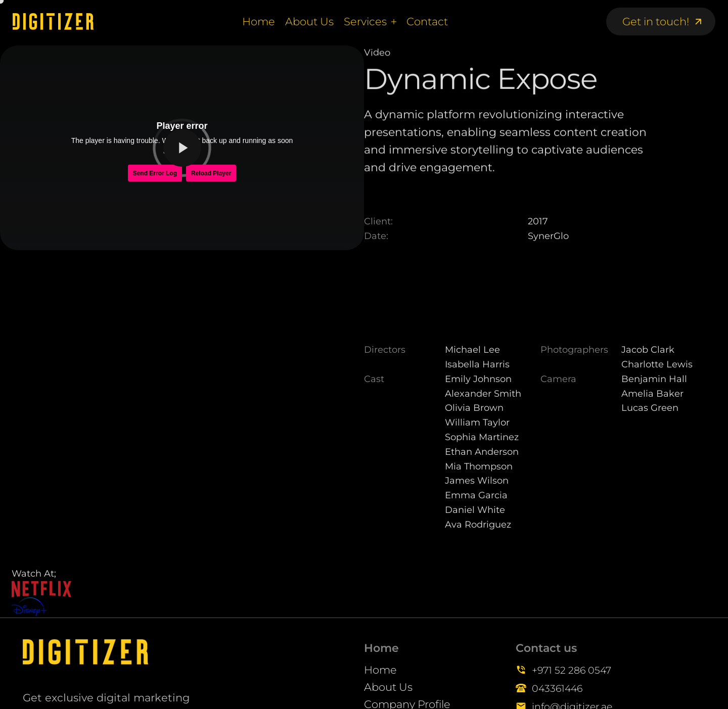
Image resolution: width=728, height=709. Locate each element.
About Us (309, 21)
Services (365, 21)
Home (259, 21)
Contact (427, 21)
